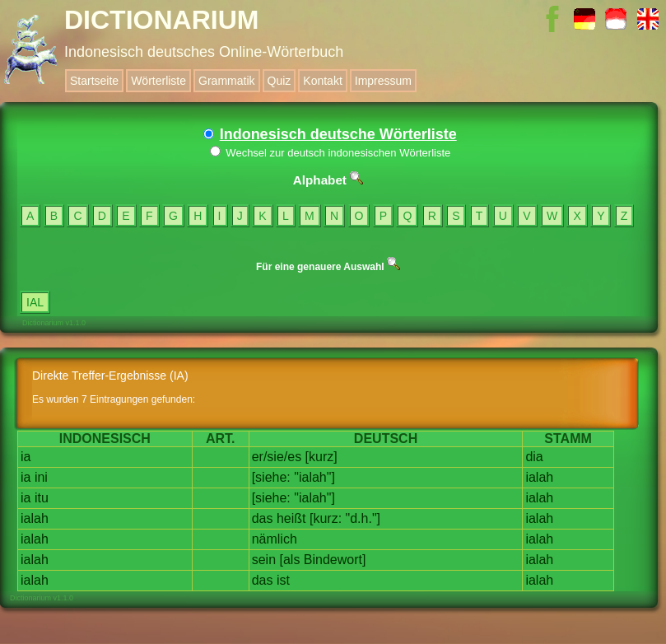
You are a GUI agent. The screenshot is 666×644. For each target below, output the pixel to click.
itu (42, 498)
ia (26, 457)
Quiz (279, 81)
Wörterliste (158, 81)
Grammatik (226, 81)
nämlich (275, 539)
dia (534, 457)
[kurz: (326, 518)
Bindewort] (335, 560)
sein (264, 560)
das (263, 518)
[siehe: (271, 477)
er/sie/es (277, 457)
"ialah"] (314, 477)
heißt (291, 518)
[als (289, 560)
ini (41, 477)
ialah (539, 477)
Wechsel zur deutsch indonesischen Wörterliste (331, 153)
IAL (35, 302)
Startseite (94, 81)
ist (283, 580)
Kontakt (322, 81)
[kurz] (321, 457)
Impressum (383, 81)
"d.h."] (363, 518)
